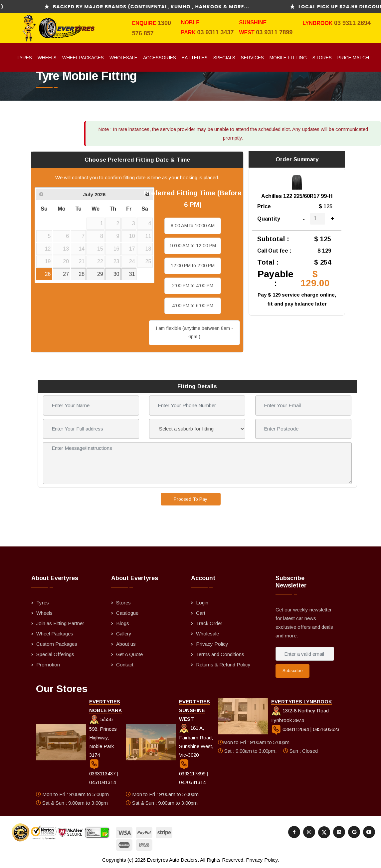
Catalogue (127, 613)
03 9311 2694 (352, 23)
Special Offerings (55, 654)
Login (202, 603)
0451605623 (326, 729)
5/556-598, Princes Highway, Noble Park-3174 (103, 737)
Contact (125, 665)
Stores (322, 58)
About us (126, 644)
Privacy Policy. (263, 860)
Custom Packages (57, 644)
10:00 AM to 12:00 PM (193, 246)
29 (100, 274)
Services (252, 58)
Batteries (195, 58)
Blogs (123, 623)
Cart (201, 613)
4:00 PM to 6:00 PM (193, 306)
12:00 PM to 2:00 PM (193, 266)
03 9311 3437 (215, 32)
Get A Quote (129, 654)
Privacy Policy (212, 644)
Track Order (209, 623)
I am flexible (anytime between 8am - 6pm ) (194, 332)
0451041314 (102, 782)
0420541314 (192, 782)
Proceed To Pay (190, 499)
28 (82, 274)
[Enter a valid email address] (305, 654)
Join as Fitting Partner (60, 623)
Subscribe (292, 671)
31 (132, 274)
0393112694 (291, 729)
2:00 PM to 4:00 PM (193, 286)
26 (48, 274)
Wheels (47, 58)
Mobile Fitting (288, 58)
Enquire (145, 23)
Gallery (124, 634)
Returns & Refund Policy (223, 665)
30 (116, 274)
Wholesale (123, 58)
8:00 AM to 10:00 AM (193, 226)
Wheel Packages (83, 58)
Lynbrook (318, 23)
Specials (224, 58)
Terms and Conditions (220, 654)
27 (66, 274)
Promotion (48, 665)
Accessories (160, 58)
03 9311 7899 (274, 32)
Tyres (24, 58)
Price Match (353, 58)
